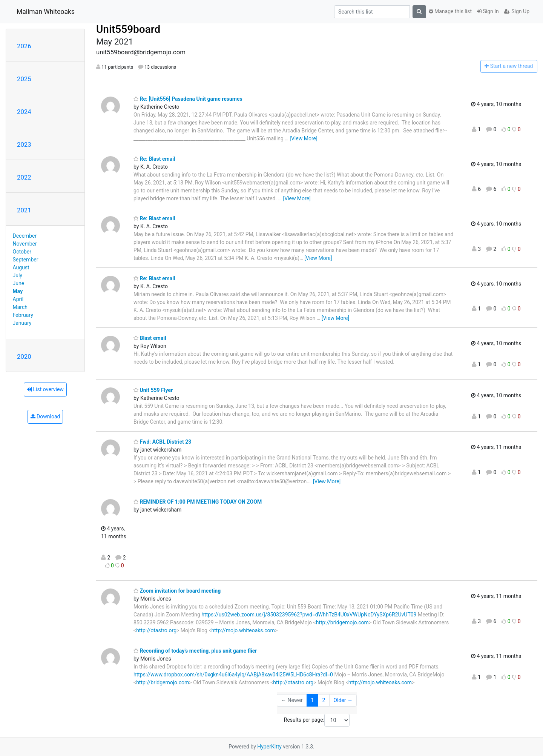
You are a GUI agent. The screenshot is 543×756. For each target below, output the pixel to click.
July (18, 275)
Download (45, 416)
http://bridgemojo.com (342, 622)
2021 (24, 210)
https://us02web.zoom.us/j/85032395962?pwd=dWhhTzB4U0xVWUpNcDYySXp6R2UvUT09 (309, 615)
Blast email (150, 338)
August (21, 267)
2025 (24, 79)
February (23, 315)
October (22, 252)
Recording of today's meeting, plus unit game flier (195, 651)
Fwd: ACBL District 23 (162, 442)
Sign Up (517, 11)
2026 (24, 46)
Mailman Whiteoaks (46, 12)
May (18, 291)
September (26, 260)
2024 (24, 112)
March (20, 307)
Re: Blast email (154, 159)
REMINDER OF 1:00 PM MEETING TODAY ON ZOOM (198, 502)
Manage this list (450, 11)
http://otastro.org (156, 630)
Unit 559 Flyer (153, 390)
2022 (24, 177)
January (22, 323)
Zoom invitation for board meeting (177, 591)
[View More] (303, 138)
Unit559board (128, 29)
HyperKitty (269, 747)
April (18, 299)
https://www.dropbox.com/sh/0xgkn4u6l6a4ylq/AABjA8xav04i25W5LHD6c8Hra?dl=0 (233, 675)
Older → (343, 700)
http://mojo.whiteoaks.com (243, 630)
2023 (24, 144)
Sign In (488, 11)
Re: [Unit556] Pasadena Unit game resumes (188, 99)
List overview (45, 389)
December (25, 236)
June (19, 283)
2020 (24, 356)
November (25, 244)
